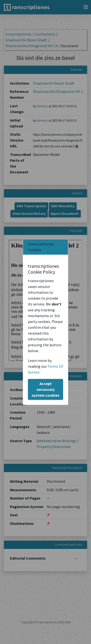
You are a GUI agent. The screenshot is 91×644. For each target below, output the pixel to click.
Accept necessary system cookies (45, 389)
